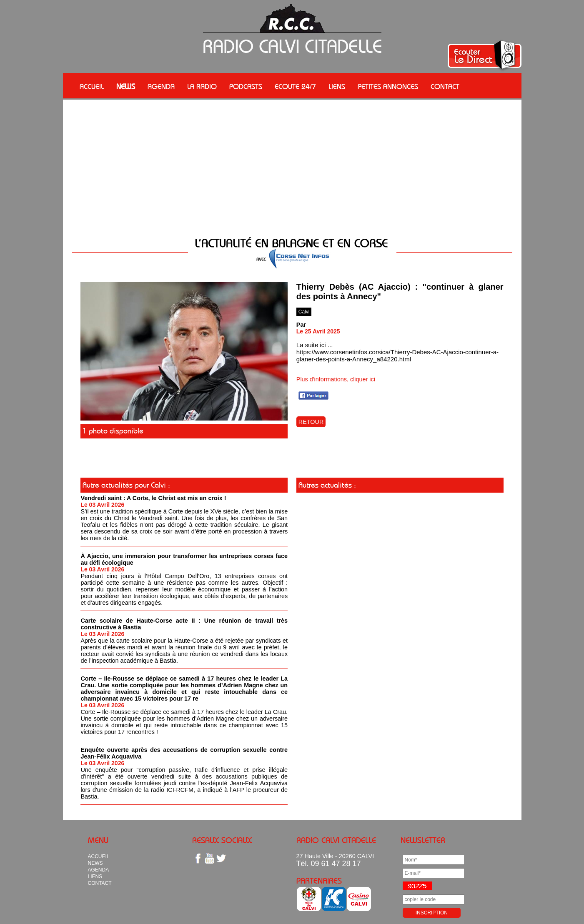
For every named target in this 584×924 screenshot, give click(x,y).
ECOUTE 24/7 (295, 87)
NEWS (126, 87)
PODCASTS (246, 87)
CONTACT (445, 87)
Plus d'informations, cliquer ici (336, 379)
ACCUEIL (92, 87)
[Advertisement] (292, 162)
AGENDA (161, 87)
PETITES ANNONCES (388, 87)
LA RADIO (202, 87)
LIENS (337, 87)
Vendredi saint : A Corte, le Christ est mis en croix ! (153, 498)
